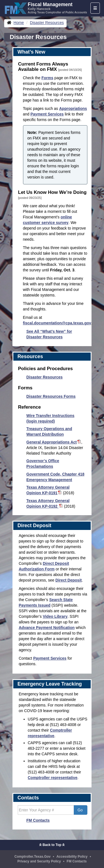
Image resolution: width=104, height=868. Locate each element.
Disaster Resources (45, 377)
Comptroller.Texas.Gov (32, 857)
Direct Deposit (69, 580)
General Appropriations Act (54, 442)
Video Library (55, 616)
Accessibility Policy (72, 857)
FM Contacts (38, 820)
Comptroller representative (53, 778)
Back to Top (52, 845)
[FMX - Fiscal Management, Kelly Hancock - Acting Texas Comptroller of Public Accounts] (46, 8)
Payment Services (47, 114)
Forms (47, 78)
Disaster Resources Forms (51, 396)
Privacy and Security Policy (39, 861)
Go (81, 810)
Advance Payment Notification (47, 628)
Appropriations (73, 108)
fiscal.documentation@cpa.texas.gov (57, 323)
